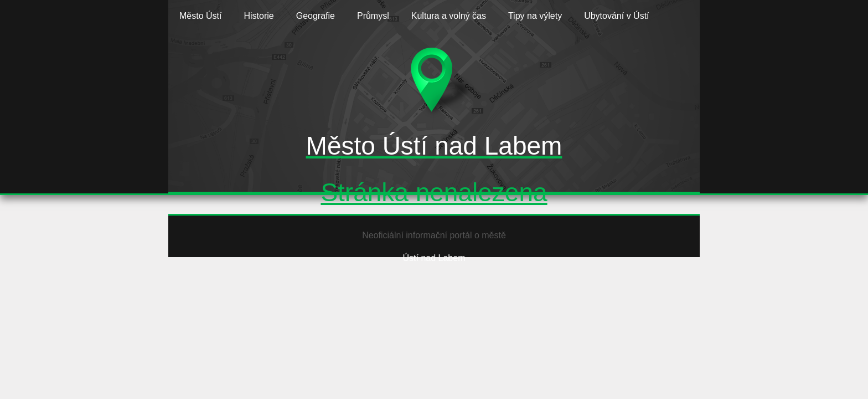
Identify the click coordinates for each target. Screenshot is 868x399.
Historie (259, 16)
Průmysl (373, 16)
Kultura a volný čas (449, 16)
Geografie (316, 16)
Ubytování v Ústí (616, 16)
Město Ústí (200, 16)
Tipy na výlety (535, 16)
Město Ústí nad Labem (434, 146)
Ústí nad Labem (434, 258)
